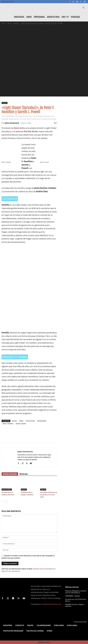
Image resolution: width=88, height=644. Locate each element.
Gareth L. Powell (21, 424)
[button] (84, 8)
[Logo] (12, 8)
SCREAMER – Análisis (72, 596)
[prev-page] (3, 502)
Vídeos (21, 421)
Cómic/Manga (39, 17)
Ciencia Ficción (30, 421)
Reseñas (16, 23)
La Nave (15, 128)
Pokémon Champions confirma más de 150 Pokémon (75, 592)
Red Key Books (42, 421)
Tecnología (75, 17)
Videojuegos (19, 17)
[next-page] (7, 502)
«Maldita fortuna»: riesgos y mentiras (74, 605)
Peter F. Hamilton (8, 424)
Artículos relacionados (10, 474)
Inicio (3, 23)
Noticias (43, 489)
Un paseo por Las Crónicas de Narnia (74, 600)
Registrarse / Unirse (7, 2)
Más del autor (24, 474)
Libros (29, 17)
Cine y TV (65, 17)
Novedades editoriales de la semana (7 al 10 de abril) (49, 495)
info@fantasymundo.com (51, 604)
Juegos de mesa (53, 17)
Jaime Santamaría (12, 123)
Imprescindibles (7, 489)
